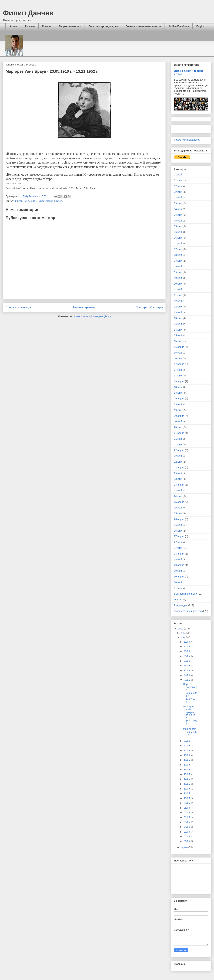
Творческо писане (70, 26)
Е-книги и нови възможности (143, 26)
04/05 (187, 827)
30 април (179, 577)
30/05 (187, 646)
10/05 (187, 798)
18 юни (178, 393)
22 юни (178, 462)
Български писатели (185, 594)
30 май (178, 582)
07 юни (178, 249)
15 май (178, 335)
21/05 (187, 746)
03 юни (178, 203)
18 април (179, 381)
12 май (178, 301)
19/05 (187, 755)
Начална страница (83, 307)
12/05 (187, 789)
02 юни (178, 192)
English (201, 26)
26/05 (187, 666)
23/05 (187, 680)
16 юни (178, 358)
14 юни (178, 330)
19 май (178, 404)
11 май (178, 289)
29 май (178, 571)
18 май (178, 387)
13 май (178, 312)
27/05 (187, 661)
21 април (179, 433)
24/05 (187, 675)
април (184, 847)
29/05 (187, 651)
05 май (178, 221)
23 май (19, 201)
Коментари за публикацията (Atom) (92, 316)
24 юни (178, 496)
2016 (181, 629)
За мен (13, 26)
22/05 (187, 741)
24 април (179, 485)
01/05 (187, 841)
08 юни (178, 261)
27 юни (178, 548)
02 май (178, 186)
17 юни (178, 376)
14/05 (187, 779)
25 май (178, 508)
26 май (178, 525)
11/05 (187, 793)
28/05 (187, 656)
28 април (179, 554)
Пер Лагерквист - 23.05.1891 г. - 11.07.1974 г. (190, 693)
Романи (47, 26)
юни (183, 633)
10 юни (178, 284)
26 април (179, 519)
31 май (178, 588)
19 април (179, 399)
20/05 (187, 750)
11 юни (178, 295)
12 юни (178, 307)
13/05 (187, 784)
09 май (178, 266)
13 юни (178, 318)
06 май (178, 232)
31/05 (187, 642)
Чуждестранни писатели (50, 201)
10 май (178, 278)
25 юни (178, 513)
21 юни (178, 445)
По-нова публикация (19, 307)
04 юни (178, 215)
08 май (178, 255)
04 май (178, 209)
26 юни (178, 531)
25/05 (187, 670)
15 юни (178, 341)
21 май (178, 439)
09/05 (187, 803)
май (183, 638)
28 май (178, 559)
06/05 (187, 817)
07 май (178, 244)
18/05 (187, 760)
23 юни (178, 479)
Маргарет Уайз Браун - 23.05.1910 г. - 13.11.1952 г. (190, 715)
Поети (177, 600)
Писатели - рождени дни (103, 26)
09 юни (178, 272)
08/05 (187, 808)
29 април (179, 565)
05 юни (178, 226)
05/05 (187, 822)
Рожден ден (30, 201)
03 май (178, 198)
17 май (178, 370)
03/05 (187, 832)
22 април (179, 450)
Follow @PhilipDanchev (187, 140)
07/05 (187, 812)
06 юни (178, 238)
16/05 (187, 770)
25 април (179, 502)
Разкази (30, 26)
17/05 (187, 765)
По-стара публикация (149, 307)
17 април (179, 364)
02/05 (187, 836)
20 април (179, 416)
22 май (178, 456)
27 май (178, 542)
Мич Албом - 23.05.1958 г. (190, 732)
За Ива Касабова (179, 26)
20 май (178, 421)
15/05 (187, 774)
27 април (179, 536)
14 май (178, 324)
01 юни (178, 180)
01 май (178, 175)
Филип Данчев (28, 13)
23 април (179, 468)
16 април (179, 347)
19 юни (178, 410)
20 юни (178, 427)
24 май (178, 490)
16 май (178, 353)
